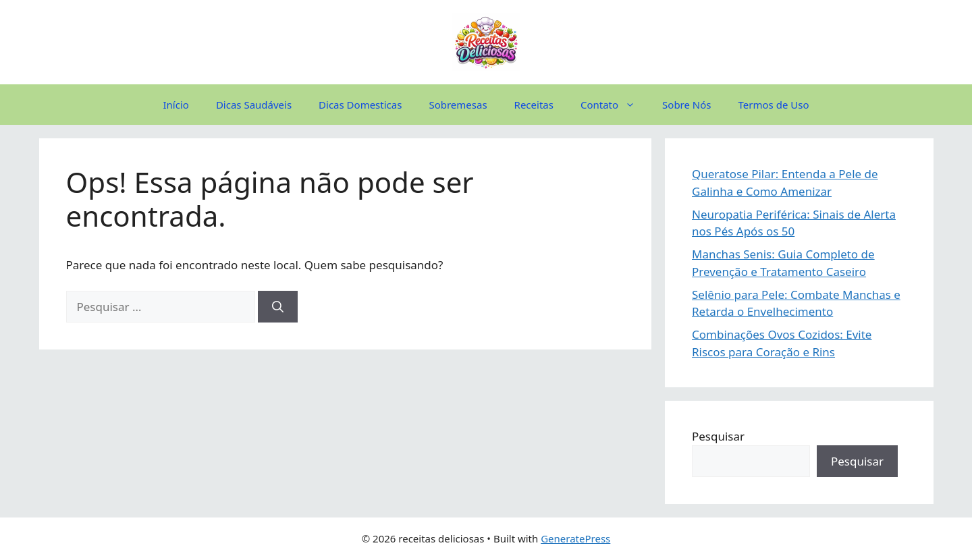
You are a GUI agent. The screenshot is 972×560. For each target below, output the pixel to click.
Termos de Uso (774, 105)
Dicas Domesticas (360, 105)
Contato (615, 105)
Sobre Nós (686, 105)
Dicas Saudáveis (254, 105)
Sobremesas (458, 105)
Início (176, 105)
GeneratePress (575, 538)
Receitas (534, 105)
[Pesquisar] (278, 307)
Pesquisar (718, 436)
